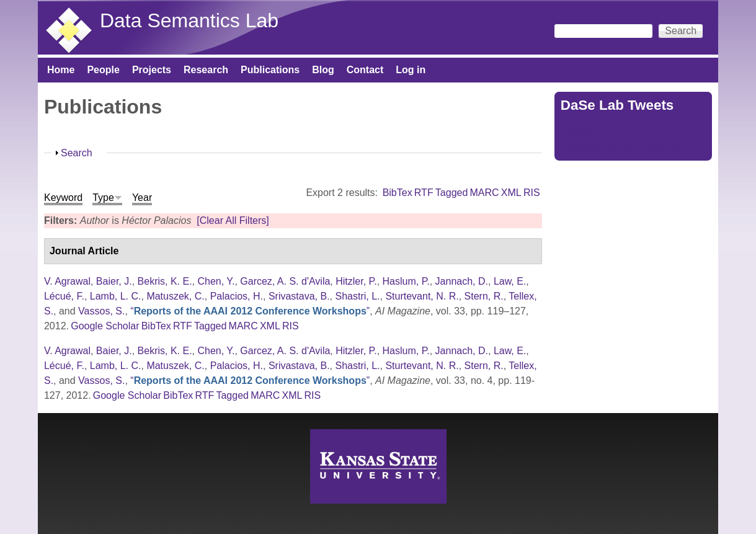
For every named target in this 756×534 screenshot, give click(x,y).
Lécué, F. (64, 296)
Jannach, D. (462, 281)
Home (61, 70)
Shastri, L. (357, 296)
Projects (152, 70)
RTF (424, 193)
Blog (323, 70)
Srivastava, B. (299, 296)
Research (206, 70)
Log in (411, 70)
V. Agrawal (67, 281)
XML (511, 193)
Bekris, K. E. (165, 281)
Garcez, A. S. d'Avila (285, 281)
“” (250, 311)
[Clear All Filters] (233, 220)
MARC (485, 193)
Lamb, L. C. (116, 296)
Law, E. (510, 281)
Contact (365, 70)
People (103, 70)
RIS (532, 193)
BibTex (398, 193)
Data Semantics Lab (189, 20)
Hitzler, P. (356, 281)
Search (77, 153)
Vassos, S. (101, 311)
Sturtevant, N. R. (422, 296)
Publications (270, 70)
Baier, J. (114, 281)
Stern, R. (484, 296)
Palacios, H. (237, 296)
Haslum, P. (406, 281)
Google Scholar (105, 326)
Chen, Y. (216, 281)
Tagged (452, 193)
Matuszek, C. (175, 296)
